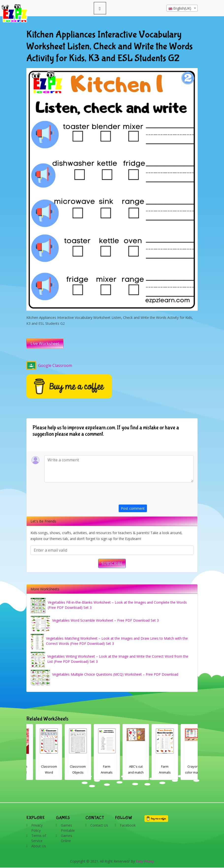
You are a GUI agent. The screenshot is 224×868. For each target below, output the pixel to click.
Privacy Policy (37, 828)
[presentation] (156, 495)
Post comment (133, 508)
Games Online (66, 838)
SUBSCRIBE (112, 563)
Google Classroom (49, 365)
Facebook (128, 825)
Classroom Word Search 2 (69, 772)
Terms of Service (39, 838)
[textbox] (182, 8)
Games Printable (68, 828)
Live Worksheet (45, 344)
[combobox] (182, 8)
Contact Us (99, 825)
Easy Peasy (145, 861)
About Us (39, 846)
